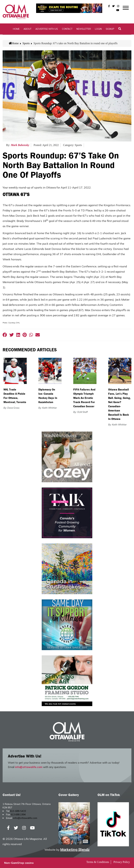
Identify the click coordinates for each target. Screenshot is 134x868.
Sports (26, 43)
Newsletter (84, 29)
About (27, 29)
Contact (67, 29)
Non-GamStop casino (19, 863)
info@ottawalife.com (29, 767)
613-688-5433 (18, 811)
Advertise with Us (47, 29)
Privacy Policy (122, 862)
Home (16, 29)
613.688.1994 (18, 814)
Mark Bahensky (20, 145)
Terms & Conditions (98, 862)
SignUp (110, 29)
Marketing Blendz (75, 849)
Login (98, 29)
